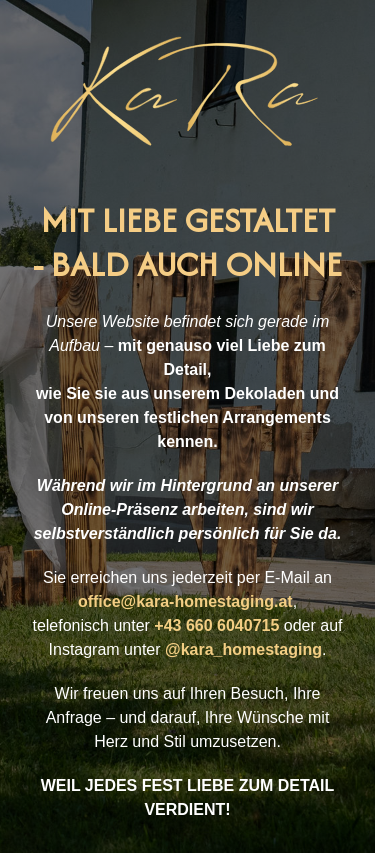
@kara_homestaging (243, 649)
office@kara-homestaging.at (185, 601)
